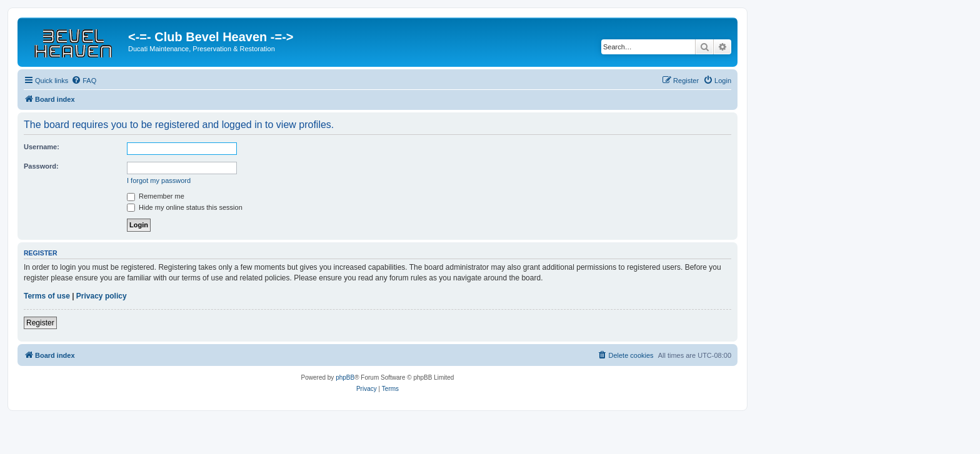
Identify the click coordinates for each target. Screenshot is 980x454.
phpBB (345, 378)
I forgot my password (159, 180)
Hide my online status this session (185, 207)
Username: (42, 147)
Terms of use (47, 296)
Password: (41, 166)
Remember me (156, 196)
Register (40, 323)
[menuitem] (84, 81)
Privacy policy (102, 296)
